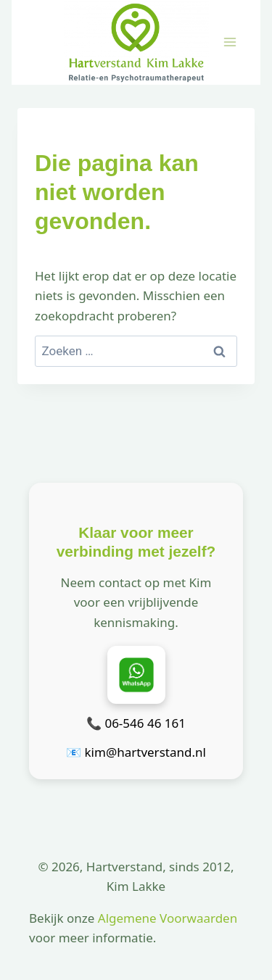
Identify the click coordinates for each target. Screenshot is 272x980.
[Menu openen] (230, 42)
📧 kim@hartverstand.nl (136, 752)
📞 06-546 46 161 (136, 723)
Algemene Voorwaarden (168, 918)
